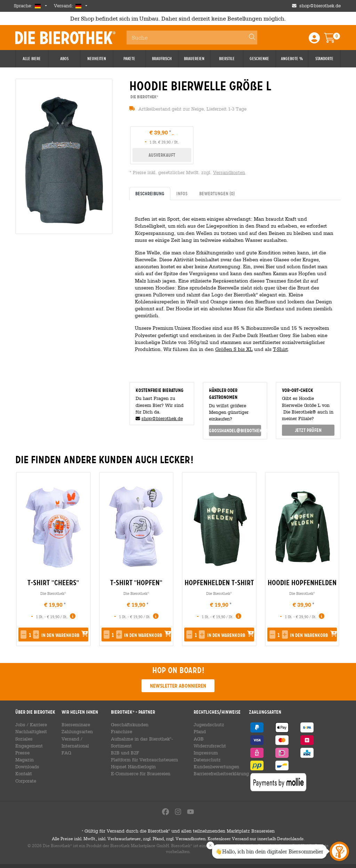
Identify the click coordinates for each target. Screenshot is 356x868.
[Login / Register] (314, 40)
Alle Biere (32, 59)
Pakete (129, 59)
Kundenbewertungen (213, 767)
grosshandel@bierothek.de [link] (235, 431)
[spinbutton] (30, 635)
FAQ (66, 746)
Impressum (203, 753)
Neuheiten (97, 59)
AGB (197, 739)
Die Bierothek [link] (144, 97)
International (95, 739)
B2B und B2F (124, 746)
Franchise (122, 731)
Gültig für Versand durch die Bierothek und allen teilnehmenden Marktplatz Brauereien (178, 835)
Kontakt (23, 767)
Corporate (25, 773)
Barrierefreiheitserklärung (219, 773)
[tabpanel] (235, 288)
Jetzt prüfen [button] (308, 430)
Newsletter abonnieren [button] (178, 686)
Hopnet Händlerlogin (132, 760)
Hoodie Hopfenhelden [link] (302, 583)
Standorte (324, 59)
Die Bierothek (53, 593)
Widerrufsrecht (207, 746)
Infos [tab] (182, 194)
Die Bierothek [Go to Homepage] (65, 38)
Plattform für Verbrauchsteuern (143, 753)
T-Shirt (280, 349)
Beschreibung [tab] (150, 194)
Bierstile (227, 59)
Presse (22, 746)
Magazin (24, 753)
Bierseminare (75, 724)
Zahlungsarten (76, 731)
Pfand (198, 731)
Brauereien (194, 59)
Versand (70, 739)
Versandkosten (229, 173)
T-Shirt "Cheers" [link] (53, 583)
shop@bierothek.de (162, 419)
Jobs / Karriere (30, 724)
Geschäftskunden (129, 724)
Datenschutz (204, 760)
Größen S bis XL (234, 349)
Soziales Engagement (37, 739)
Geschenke (259, 59)
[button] (23, 634)
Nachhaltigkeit (30, 731)
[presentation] (332, 559)
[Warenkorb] (334, 40)
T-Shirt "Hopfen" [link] (136, 583)
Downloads (26, 760)
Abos (64, 59)
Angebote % (292, 59)
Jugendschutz (206, 724)
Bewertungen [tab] (217, 194)
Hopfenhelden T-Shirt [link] (219, 583)
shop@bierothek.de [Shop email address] (320, 6)
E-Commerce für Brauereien (140, 767)
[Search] (249, 38)
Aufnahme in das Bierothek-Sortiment (150, 739)
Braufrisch (162, 59)
